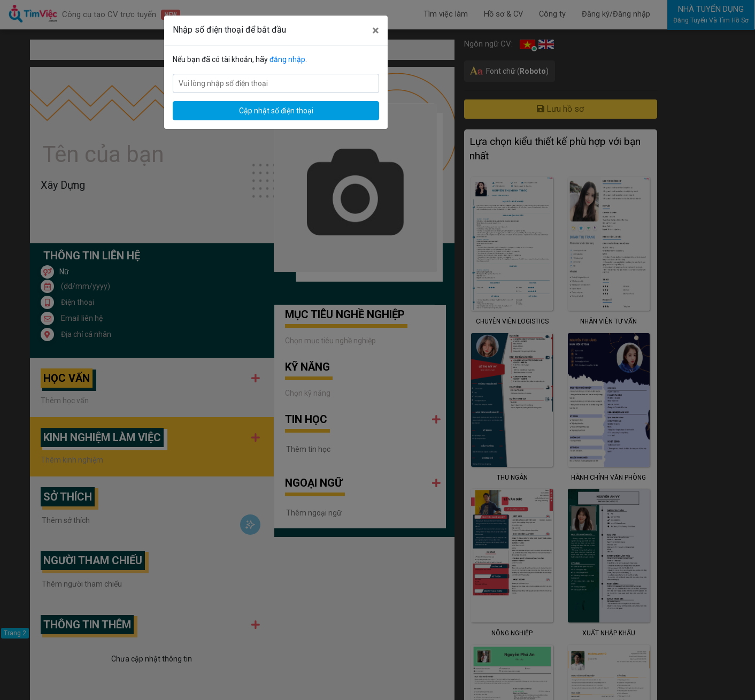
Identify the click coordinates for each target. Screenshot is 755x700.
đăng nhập (287, 59)
